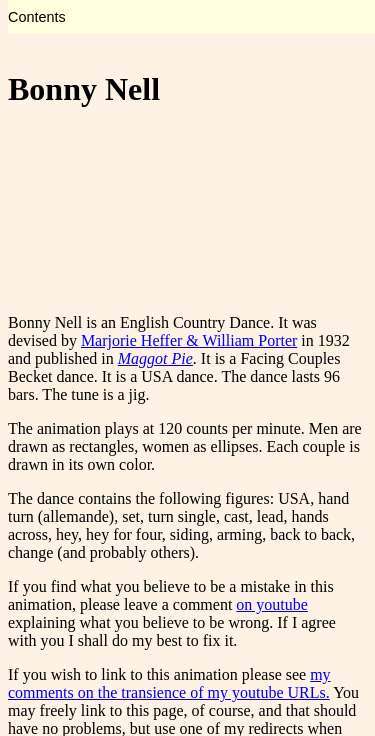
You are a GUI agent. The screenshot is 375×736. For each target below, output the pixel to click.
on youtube (272, 604)
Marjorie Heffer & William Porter (189, 340)
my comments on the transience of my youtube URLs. (169, 683)
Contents (37, 17)
